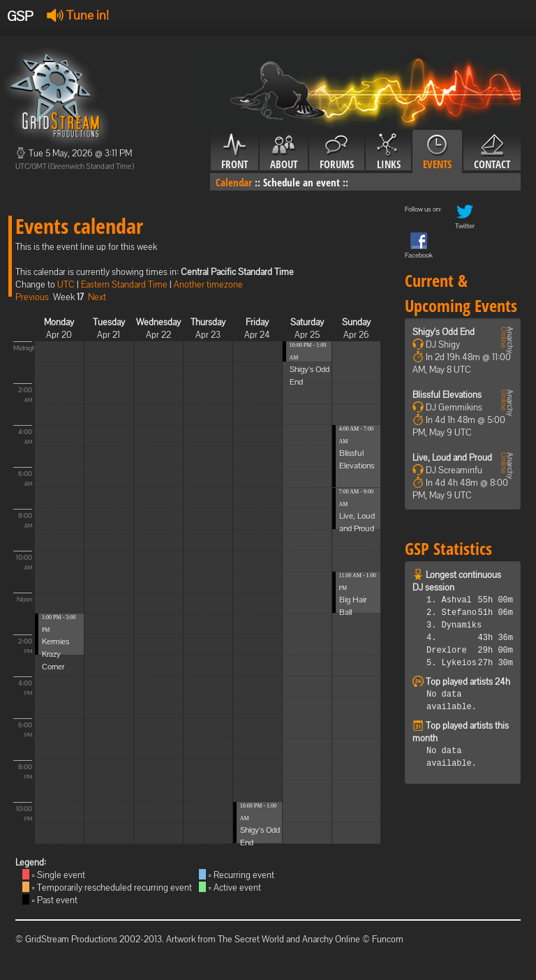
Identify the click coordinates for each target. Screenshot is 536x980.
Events (437, 152)
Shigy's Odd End (444, 332)
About (284, 152)
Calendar (234, 182)
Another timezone (208, 284)
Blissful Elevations (447, 395)
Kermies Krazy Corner (55, 654)
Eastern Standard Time (124, 284)
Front (234, 152)
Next (97, 297)
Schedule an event (301, 182)
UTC (66, 284)
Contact (492, 152)
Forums (337, 152)
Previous (32, 297)
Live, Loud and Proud (452, 458)
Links (388, 152)
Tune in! (78, 15)
